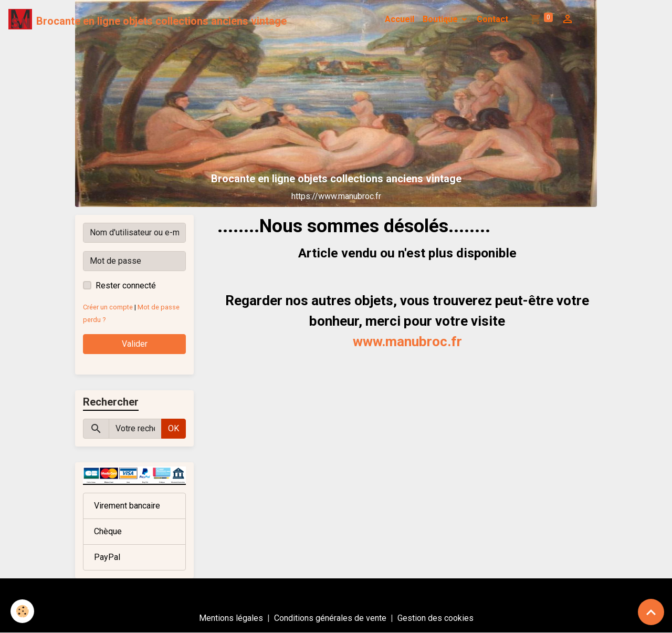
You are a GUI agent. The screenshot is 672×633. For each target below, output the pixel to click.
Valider (135, 344)
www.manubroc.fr (407, 341)
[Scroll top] (651, 612)
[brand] (148, 19)
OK (174, 428)
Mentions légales (231, 618)
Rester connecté (126, 286)
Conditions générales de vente (330, 618)
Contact (492, 19)
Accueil (400, 19)
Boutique (441, 19)
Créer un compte (108, 307)
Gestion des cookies (435, 618)
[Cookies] (22, 611)
